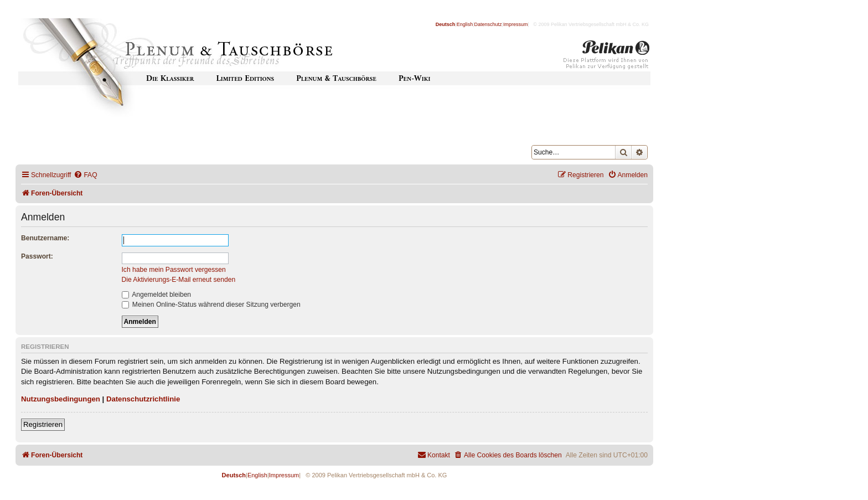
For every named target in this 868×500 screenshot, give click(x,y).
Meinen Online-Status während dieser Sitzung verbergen (211, 305)
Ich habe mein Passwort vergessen (174, 270)
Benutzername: (45, 238)
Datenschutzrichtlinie (143, 399)
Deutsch (446, 24)
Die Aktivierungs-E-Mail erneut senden (179, 280)
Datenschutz (488, 24)
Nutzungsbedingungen (61, 399)
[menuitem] (85, 175)
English (465, 24)
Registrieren (43, 424)
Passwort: (37, 256)
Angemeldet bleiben (157, 295)
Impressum (516, 24)
